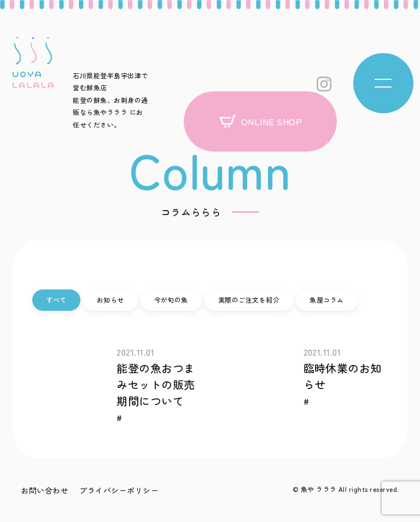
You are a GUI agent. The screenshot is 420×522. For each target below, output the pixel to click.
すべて (56, 300)
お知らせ (110, 300)
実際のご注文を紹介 (249, 300)
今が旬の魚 (171, 300)
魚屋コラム (326, 300)
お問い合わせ (45, 490)
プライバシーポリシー (119, 490)
